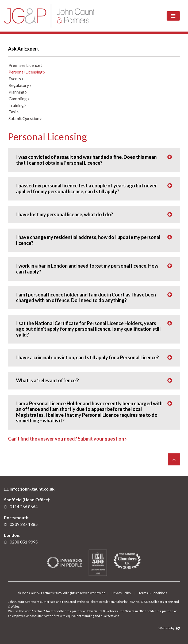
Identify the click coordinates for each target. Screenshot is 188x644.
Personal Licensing (27, 72)
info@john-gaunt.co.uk (32, 489)
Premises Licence (26, 65)
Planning (18, 92)
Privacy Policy (121, 593)
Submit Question (25, 118)
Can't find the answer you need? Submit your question (67, 439)
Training (17, 105)
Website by (169, 628)
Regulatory (20, 85)
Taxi (14, 112)
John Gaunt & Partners (49, 16)
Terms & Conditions (153, 593)
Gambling (19, 99)
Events (16, 78)
